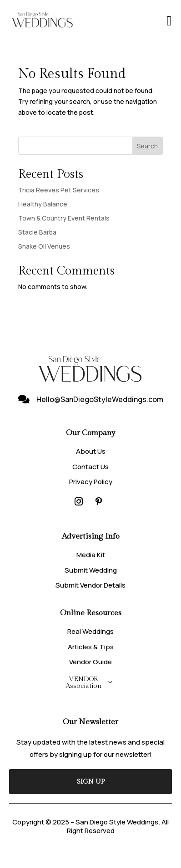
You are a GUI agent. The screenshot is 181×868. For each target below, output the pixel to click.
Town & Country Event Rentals (64, 218)
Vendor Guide (90, 662)
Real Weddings (90, 631)
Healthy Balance (43, 204)
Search (147, 146)
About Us (91, 451)
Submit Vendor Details (90, 585)
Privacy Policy (91, 482)
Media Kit (91, 555)
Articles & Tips (91, 647)
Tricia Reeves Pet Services (59, 190)
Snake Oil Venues (44, 246)
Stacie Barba (37, 232)
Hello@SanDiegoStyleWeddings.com (100, 399)
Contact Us (90, 467)
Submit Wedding (91, 570)
